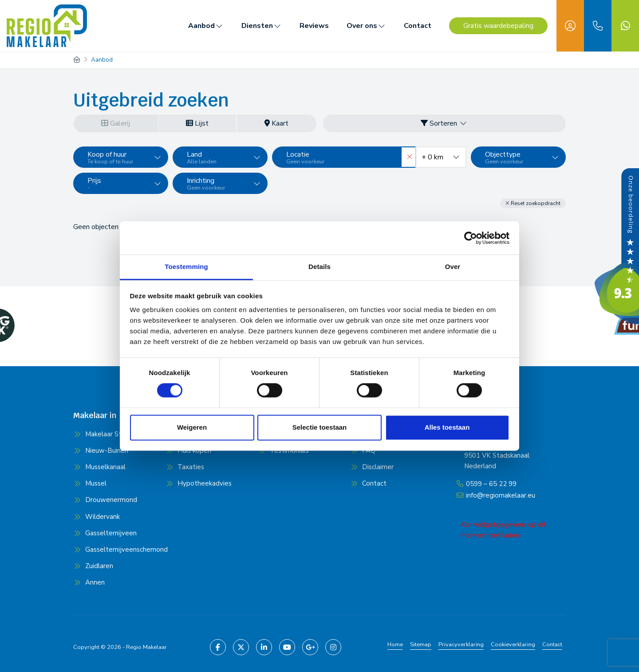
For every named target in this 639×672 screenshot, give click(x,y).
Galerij (116, 123)
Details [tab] (319, 267)
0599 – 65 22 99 (491, 483)
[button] (533, 203)
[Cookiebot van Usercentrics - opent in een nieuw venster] (471, 238)
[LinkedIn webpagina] (264, 647)
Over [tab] (453, 267)
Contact (418, 26)
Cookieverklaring (513, 644)
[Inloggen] (570, 26)
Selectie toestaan (320, 427)
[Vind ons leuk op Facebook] (218, 647)
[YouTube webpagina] (287, 647)
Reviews (314, 26)
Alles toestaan (447, 427)
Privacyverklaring (461, 644)
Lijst (197, 123)
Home (395, 644)
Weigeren (192, 427)
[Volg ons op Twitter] (241, 647)
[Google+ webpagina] (310, 647)
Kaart (276, 123)
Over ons (366, 26)
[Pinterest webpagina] (333, 647)
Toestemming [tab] (186, 267)
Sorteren (444, 123)
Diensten (262, 26)
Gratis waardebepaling (498, 26)
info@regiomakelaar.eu (501, 494)
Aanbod (206, 26)
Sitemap (421, 644)
